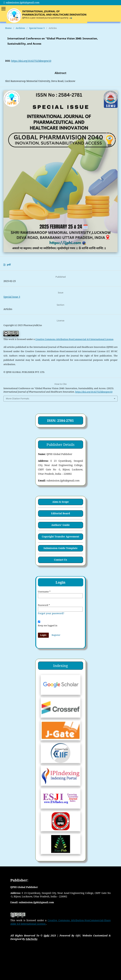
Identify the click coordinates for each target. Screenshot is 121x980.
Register (56, 635)
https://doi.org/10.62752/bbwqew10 (31, 61)
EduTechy (32, 939)
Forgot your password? (51, 613)
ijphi (47, 935)
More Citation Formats (17, 398)
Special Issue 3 (37, 28)
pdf (9, 264)
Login (43, 635)
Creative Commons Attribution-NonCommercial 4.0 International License (74, 339)
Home (8, 28)
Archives (20, 28)
